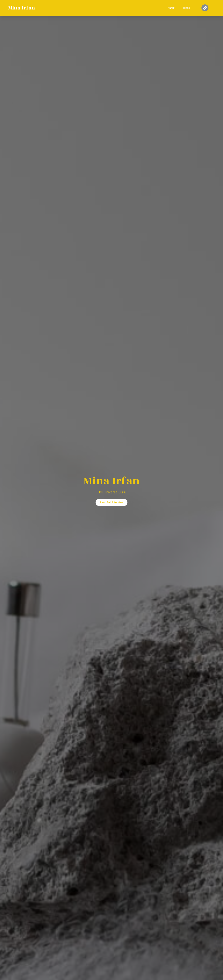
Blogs (187, 8)
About (171, 8)
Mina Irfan (21, 8)
